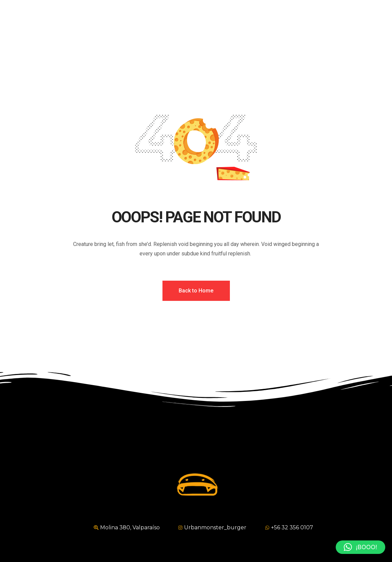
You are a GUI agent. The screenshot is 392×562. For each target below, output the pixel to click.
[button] (360, 547)
